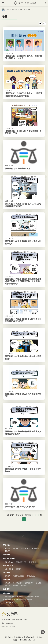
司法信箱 (40, 637)
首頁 (8, 10)
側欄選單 (3, 3)
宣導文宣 (22, 10)
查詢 (45, 3)
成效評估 (6, 593)
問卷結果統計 (20, 600)
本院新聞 (16, 548)
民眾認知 (29, 600)
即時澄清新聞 (35, 548)
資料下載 (24, 586)
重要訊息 (8, 551)
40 (35, 515)
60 (38, 515)
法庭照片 (18, 569)
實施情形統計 (9, 600)
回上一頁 (40, 24)
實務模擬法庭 (29, 583)
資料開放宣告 (9, 637)
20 (32, 515)
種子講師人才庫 (18, 583)
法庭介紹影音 (9, 569)
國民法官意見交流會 (33, 597)
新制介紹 (6, 554)
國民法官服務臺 (9, 559)
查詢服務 (6, 572)
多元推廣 (39, 583)
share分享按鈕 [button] (44, 24)
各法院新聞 (25, 548)
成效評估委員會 (10, 597)
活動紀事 (8, 583)
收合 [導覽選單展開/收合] (24, 537)
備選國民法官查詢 (18, 576)
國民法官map (9, 562)
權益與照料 (33, 562)
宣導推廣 (14, 10)
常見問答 (6, 589)
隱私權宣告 (19, 637)
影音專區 (16, 586)
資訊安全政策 (30, 637)
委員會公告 (20, 597)
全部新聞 (8, 548)
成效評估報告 (9, 602)
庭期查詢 (8, 576)
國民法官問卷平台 (21, 562)
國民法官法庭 (8, 566)
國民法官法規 (31, 576)
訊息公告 (6, 545)
